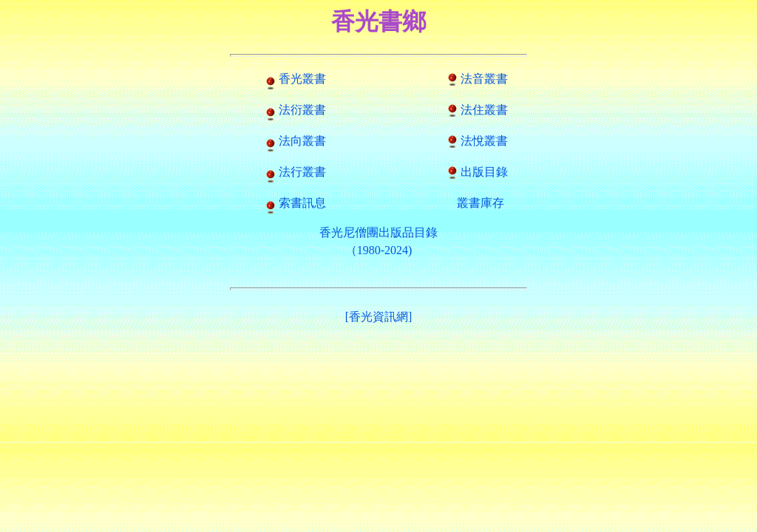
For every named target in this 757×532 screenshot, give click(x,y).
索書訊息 (302, 203)
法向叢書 (302, 141)
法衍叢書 (302, 110)
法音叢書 (484, 79)
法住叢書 (484, 110)
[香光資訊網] (379, 317)
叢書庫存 (481, 203)
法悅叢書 (484, 141)
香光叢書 (302, 79)
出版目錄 (484, 172)
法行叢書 (302, 172)
